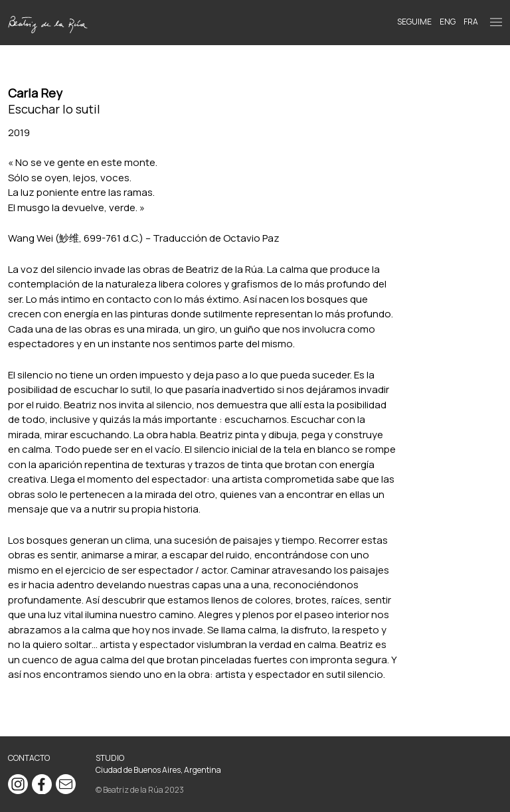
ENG (448, 22)
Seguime (414, 22)
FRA (471, 22)
